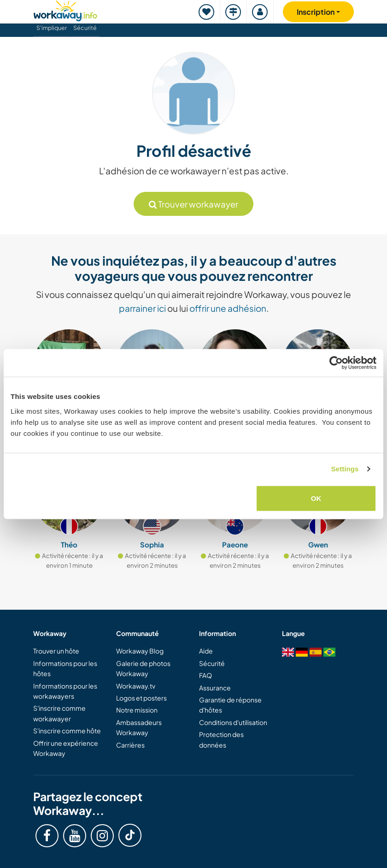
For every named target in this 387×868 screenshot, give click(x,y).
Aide (206, 651)
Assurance (215, 688)
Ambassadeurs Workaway (139, 727)
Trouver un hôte (56, 651)
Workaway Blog (140, 651)
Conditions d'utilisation (233, 722)
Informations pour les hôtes (65, 668)
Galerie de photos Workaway (143, 668)
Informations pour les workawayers (65, 691)
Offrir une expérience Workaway (66, 748)
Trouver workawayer (193, 204)
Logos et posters (141, 698)
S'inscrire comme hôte (67, 731)
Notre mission (137, 710)
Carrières (130, 745)
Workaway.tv (136, 686)
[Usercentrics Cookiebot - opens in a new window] (336, 363)
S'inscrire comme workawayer (59, 713)
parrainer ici (142, 308)
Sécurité (85, 28)
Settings (345, 469)
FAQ (205, 675)
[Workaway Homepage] (65, 9)
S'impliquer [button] (52, 28)
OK (316, 498)
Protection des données (221, 739)
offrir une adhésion (228, 308)
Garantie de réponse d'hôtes (230, 705)
